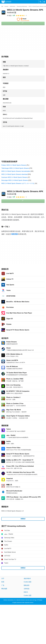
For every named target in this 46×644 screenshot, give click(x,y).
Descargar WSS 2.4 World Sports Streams (15, 180)
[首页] (2, 6)
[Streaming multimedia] (22, 6)
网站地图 (4, 589)
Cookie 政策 (28, 582)
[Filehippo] (6, 2)
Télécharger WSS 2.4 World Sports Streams (15, 168)
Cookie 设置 (28, 595)
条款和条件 (27, 579)
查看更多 (23, 519)
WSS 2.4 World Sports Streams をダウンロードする (18, 183)
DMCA (26, 592)
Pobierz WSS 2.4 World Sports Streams (14, 165)
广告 (3, 585)
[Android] (6, 6)
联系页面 (15, 234)
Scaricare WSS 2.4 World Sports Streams (14, 177)
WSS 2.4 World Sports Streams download (15, 174)
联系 (3, 582)
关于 (3, 579)
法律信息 (27, 589)
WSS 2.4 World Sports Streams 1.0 (12, 511)
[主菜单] (44, 2)
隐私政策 (27, 585)
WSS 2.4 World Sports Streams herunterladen (16, 171)
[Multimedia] (12, 6)
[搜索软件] (41, 2)
